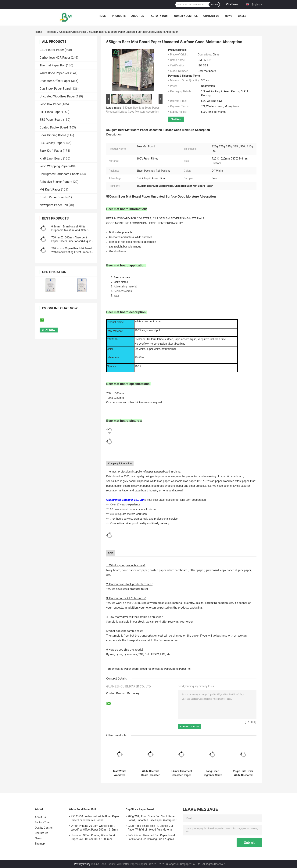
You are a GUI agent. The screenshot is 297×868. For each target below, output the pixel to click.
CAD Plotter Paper (52, 50)
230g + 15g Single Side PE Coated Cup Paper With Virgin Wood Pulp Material (151, 828)
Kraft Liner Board (51, 158)
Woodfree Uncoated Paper (155, 669)
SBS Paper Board (51, 120)
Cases (242, 16)
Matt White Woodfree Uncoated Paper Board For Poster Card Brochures (120, 773)
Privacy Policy (82, 864)
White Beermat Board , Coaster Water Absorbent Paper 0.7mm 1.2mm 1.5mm (151, 773)
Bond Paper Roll (182, 669)
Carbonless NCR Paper (55, 58)
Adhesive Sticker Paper (55, 182)
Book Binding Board (53, 135)
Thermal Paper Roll (52, 65)
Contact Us (211, 16)
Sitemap (40, 844)
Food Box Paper (50, 104)
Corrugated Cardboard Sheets (60, 174)
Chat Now (232, 4)
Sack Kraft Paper (51, 151)
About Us (138, 16)
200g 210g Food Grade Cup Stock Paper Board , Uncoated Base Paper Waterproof (152, 818)
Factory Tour (159, 16)
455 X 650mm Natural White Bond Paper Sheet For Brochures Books (95, 818)
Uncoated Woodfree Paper (57, 96)
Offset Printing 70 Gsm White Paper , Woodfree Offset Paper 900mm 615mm (94, 828)
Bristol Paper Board (53, 197)
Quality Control (186, 16)
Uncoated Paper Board (125, 669)
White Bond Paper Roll (55, 73)
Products (119, 16)
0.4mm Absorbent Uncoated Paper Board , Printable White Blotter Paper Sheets (181, 773)
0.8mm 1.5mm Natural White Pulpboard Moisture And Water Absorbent (69, 230)
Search (214, 5)
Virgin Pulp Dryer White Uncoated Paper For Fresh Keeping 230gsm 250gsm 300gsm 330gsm (243, 773)
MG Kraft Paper (50, 190)
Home (102, 16)
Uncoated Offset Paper (73, 32)
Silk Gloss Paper (50, 112)
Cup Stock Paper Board (55, 89)
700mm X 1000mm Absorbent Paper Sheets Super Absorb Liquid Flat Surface (71, 241)
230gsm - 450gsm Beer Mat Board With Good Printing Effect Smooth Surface (72, 252)
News (229, 16)
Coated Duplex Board (54, 127)
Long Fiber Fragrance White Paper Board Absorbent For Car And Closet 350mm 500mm (212, 773)
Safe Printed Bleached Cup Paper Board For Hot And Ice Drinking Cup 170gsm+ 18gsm (151, 838)
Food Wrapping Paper (54, 166)
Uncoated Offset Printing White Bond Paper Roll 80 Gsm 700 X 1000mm (93, 837)
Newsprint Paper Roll (54, 205)
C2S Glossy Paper (52, 143)
